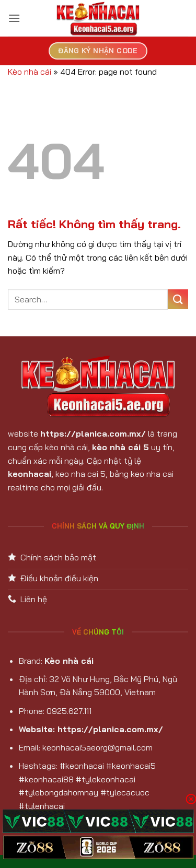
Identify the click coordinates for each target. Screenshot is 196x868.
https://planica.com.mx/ (93, 433)
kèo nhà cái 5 (120, 447)
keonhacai (30, 474)
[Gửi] (178, 300)
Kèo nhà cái (30, 72)
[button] (14, 18)
